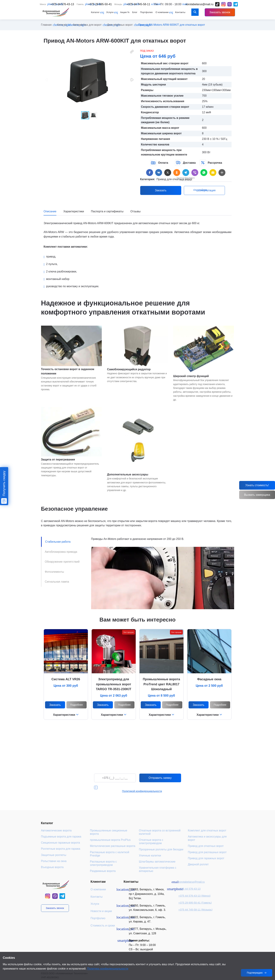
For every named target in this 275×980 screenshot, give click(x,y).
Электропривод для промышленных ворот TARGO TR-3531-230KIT (114, 684)
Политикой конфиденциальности (142, 791)
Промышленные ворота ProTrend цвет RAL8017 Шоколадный (161, 684)
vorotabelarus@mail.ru (191, 882)
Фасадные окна (209, 679)
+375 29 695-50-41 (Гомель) (195, 903)
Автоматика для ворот (87, 25)
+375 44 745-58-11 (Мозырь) (195, 910)
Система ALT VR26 (66, 679)
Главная (46, 25)
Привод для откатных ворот (174, 179)
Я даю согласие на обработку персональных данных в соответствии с (141, 789)
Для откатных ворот (120, 25)
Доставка (185, 163)
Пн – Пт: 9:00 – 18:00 (142, 945)
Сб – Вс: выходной (141, 949)
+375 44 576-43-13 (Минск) (194, 896)
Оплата (159, 163)
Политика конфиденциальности (108, 969)
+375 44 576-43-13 (189, 889)
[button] (132, 52)
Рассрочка (211, 163)
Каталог (62, 25)
